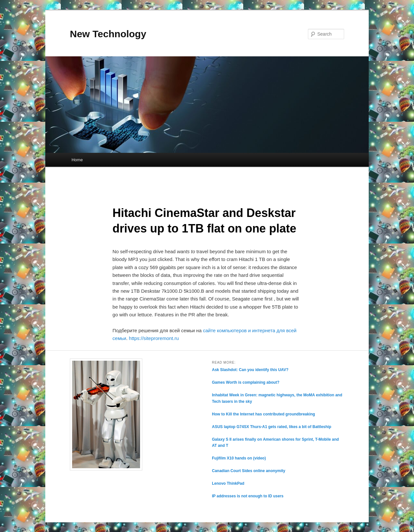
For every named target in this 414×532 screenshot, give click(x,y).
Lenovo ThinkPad (228, 483)
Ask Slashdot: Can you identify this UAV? (250, 370)
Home (77, 160)
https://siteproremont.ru (154, 338)
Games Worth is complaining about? (245, 382)
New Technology (108, 34)
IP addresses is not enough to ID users (248, 496)
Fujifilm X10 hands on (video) (239, 458)
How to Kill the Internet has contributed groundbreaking (263, 414)
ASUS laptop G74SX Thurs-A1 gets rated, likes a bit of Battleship (272, 427)
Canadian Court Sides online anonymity (249, 471)
